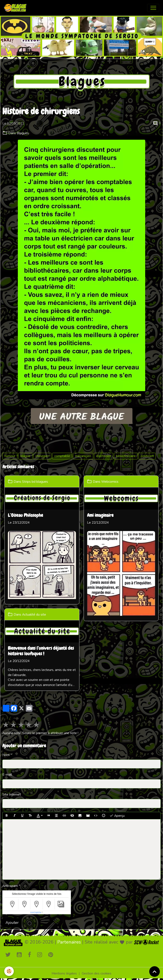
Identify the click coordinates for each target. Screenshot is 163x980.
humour (10, 456)
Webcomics (110, 482)
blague (25, 456)
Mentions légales (64, 973)
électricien (104, 456)
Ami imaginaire (100, 516)
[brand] (16, 8)
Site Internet (12, 795)
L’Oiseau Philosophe (25, 516)
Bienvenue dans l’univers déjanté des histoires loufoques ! (41, 651)
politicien (147, 456)
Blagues (23, 133)
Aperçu (117, 816)
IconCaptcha (36, 912)
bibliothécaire (126, 456)
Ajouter (12, 923)
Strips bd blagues (35, 482)
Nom (6, 755)
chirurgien (42, 456)
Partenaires (69, 942)
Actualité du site (34, 615)
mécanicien (83, 456)
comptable (62, 456)
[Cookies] (9, 971)
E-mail (7, 775)
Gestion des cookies (97, 973)
